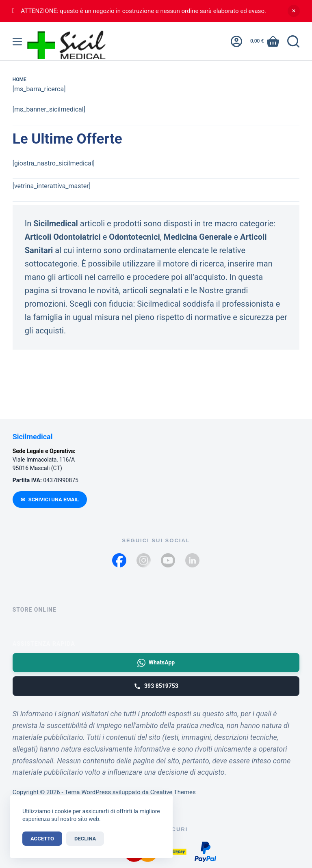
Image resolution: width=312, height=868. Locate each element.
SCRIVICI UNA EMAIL (50, 500)
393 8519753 (156, 686)
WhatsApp (156, 663)
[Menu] (17, 42)
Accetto (42, 839)
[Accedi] (236, 41)
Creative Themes (173, 792)
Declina (85, 839)
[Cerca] (293, 41)
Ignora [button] (294, 11)
